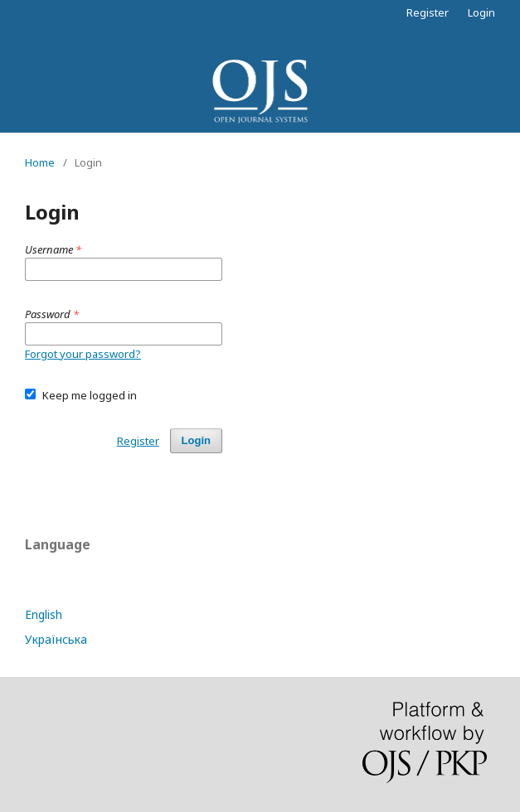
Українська (56, 639)
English (44, 614)
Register (428, 12)
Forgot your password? (83, 354)
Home (40, 162)
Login (481, 12)
